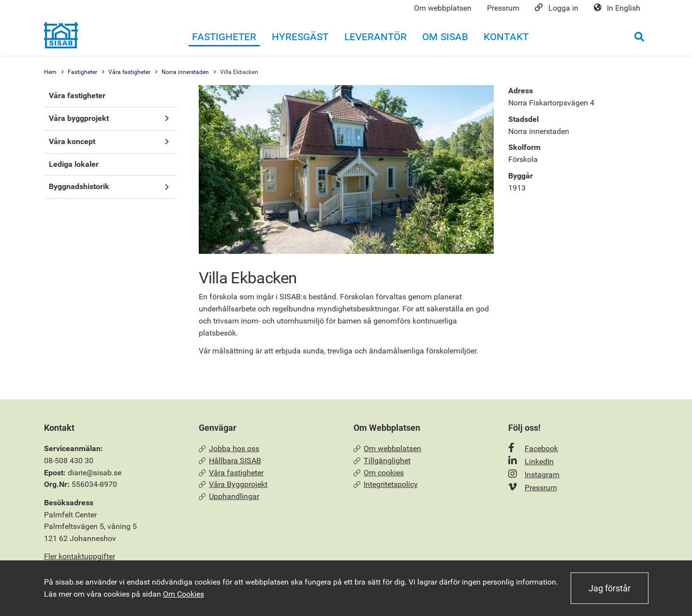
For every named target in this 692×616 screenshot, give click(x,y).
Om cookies (379, 473)
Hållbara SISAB (230, 461)
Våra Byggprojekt (233, 484)
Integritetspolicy (386, 484)
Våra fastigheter (129, 72)
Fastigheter (82, 72)
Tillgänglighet (382, 461)
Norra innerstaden (185, 72)
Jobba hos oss (229, 448)
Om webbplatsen (388, 448)
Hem (50, 72)
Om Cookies (184, 594)
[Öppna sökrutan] (639, 37)
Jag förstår (610, 588)
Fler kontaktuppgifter (80, 556)
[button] (167, 119)
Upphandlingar (229, 496)
